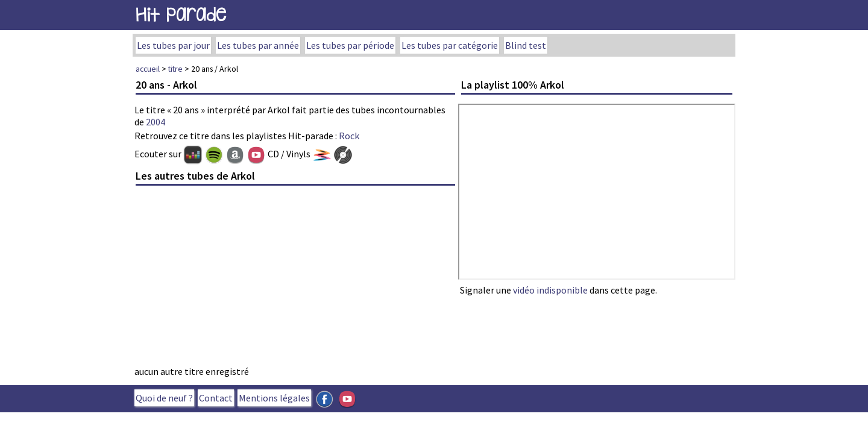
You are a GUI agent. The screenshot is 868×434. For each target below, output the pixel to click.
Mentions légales (274, 398)
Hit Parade (181, 15)
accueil (148, 69)
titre (175, 69)
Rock (349, 136)
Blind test (526, 45)
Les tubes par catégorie (450, 45)
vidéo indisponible (550, 290)
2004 (156, 122)
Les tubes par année (258, 45)
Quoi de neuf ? (164, 398)
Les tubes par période (350, 45)
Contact (216, 398)
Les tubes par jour (173, 45)
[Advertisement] (295, 279)
